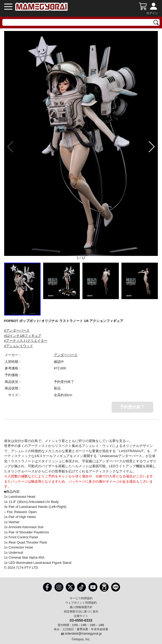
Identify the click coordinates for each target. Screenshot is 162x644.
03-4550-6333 (81, 620)
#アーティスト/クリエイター (26, 341)
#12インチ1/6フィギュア (23, 336)
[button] (152, 147)
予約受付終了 (132, 407)
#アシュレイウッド (19, 346)
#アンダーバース (17, 330)
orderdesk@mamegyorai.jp (83, 634)
